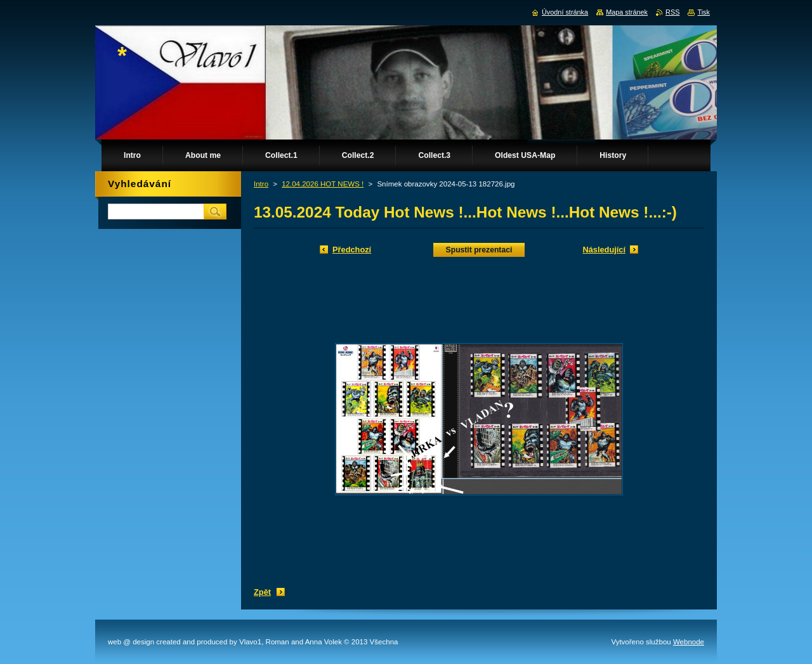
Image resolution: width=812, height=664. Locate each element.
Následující (604, 250)
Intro (261, 184)
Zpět (262, 592)
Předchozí (352, 250)
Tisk (704, 12)
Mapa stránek (627, 12)
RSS (672, 12)
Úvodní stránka (565, 12)
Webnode (689, 642)
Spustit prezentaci (479, 250)
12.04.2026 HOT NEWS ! (323, 184)
